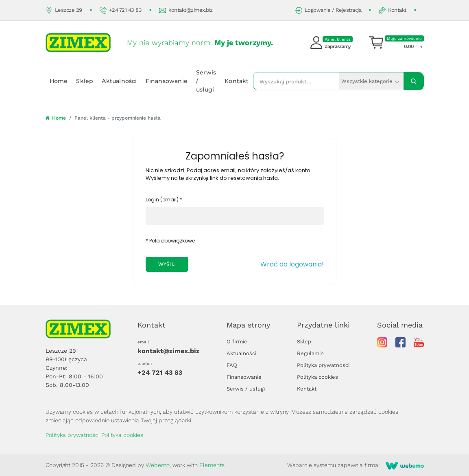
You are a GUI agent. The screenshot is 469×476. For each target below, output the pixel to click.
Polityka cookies (317, 377)
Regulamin (310, 353)
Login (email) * (164, 200)
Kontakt (393, 10)
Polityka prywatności (323, 365)
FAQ (232, 365)
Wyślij (167, 264)
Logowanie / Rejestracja (328, 10)
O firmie (237, 342)
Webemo (158, 465)
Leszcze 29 (64, 10)
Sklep (85, 81)
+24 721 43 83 (121, 10)
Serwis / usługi (206, 81)
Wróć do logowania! (292, 264)
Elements (212, 465)
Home (59, 81)
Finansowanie (167, 81)
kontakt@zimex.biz (186, 10)
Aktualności (119, 81)
